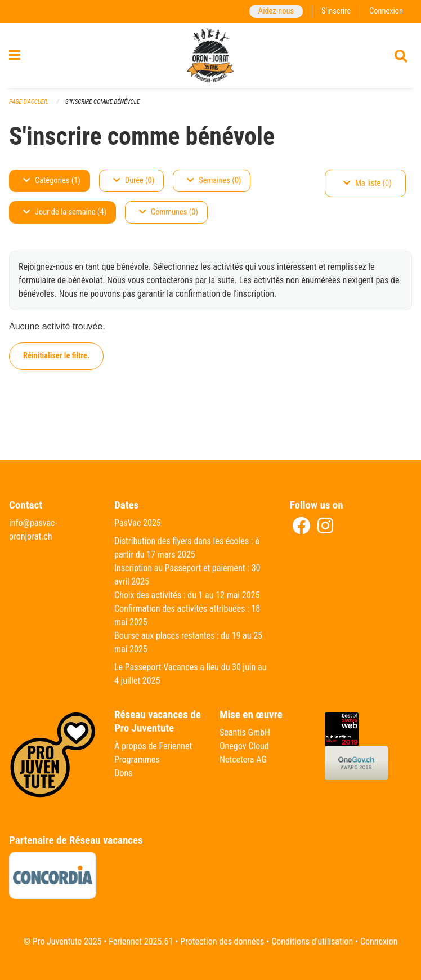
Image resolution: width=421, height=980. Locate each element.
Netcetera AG (243, 759)
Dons (123, 773)
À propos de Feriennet (153, 746)
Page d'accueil (29, 102)
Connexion (386, 11)
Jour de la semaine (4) (65, 212)
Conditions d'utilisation (312, 941)
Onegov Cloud (244, 746)
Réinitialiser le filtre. (56, 356)
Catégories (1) (52, 181)
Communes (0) (169, 212)
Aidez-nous (276, 11)
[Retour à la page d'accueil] (210, 55)
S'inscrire (336, 11)
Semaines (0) (214, 181)
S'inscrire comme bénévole (102, 102)
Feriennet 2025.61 (141, 941)
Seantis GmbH (245, 732)
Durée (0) (134, 181)
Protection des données (222, 941)
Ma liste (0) (368, 183)
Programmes (137, 759)
